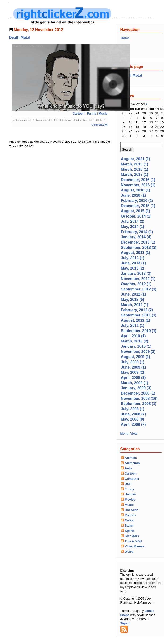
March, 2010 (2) (135, 341)
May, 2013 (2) (133, 268)
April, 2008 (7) (133, 424)
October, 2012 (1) (136, 284)
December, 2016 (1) (138, 180)
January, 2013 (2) (136, 273)
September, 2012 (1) (139, 289)
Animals (131, 458)
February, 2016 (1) (137, 201)
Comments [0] (100, 125)
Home (125, 38)
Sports (130, 531)
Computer (132, 479)
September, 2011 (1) (139, 315)
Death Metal (20, 38)
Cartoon (79, 113)
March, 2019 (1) (135, 164)
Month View (129, 433)
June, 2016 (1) (134, 195)
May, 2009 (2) (133, 372)
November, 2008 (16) (139, 398)
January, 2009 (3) (136, 388)
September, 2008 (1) (139, 404)
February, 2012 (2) (137, 310)
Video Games (134, 546)
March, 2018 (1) (135, 169)
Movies (130, 500)
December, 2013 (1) (138, 242)
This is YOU (133, 541)
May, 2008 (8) (133, 419)
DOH (128, 484)
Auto (128, 468)
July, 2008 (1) (133, 409)
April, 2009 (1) (133, 378)
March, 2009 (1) (135, 383)
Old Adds (132, 510)
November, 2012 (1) (138, 279)
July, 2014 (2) (133, 221)
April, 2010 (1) (133, 336)
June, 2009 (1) (134, 367)
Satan (129, 526)
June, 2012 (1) (134, 294)
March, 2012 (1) (135, 305)
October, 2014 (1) (136, 216)
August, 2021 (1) (136, 159)
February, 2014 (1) (137, 232)
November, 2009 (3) (138, 352)
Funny (92, 113)
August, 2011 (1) (136, 320)
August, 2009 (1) (136, 357)
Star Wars (132, 536)
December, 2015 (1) (138, 206)
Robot (129, 520)
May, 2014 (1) (133, 227)
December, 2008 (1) (138, 393)
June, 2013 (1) (134, 263)
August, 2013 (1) (136, 253)
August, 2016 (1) (136, 190)
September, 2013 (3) (139, 247)
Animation (132, 463)
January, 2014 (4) (136, 237)
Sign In (125, 623)
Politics (130, 515)
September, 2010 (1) (139, 331)
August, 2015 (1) (136, 211)
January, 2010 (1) (136, 346)
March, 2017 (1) (135, 175)
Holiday (130, 494)
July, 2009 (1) (133, 362)
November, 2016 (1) (138, 185)
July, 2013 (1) (133, 258)
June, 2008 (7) (134, 414)
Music (103, 113)
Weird (129, 552)
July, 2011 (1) (133, 326)
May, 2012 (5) (133, 300)
